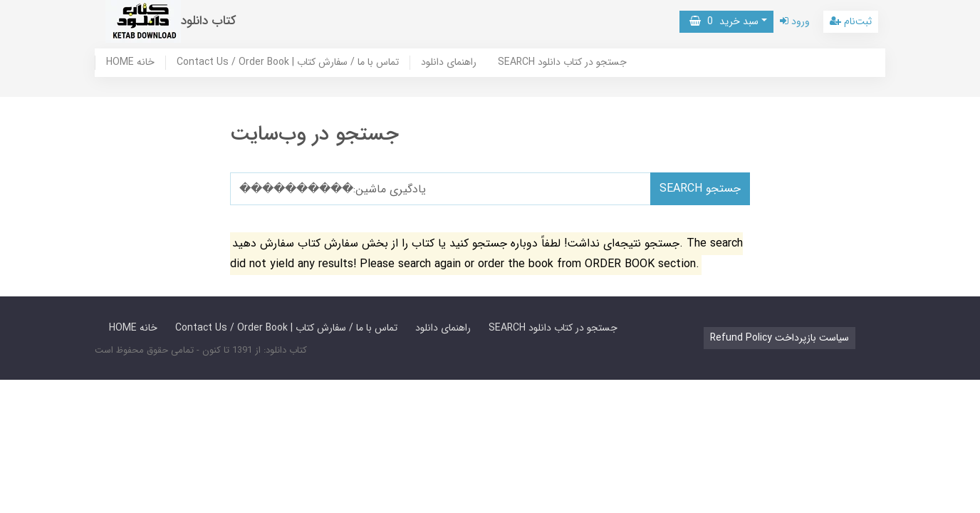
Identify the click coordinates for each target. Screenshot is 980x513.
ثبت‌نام (851, 21)
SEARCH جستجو (700, 188)
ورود (795, 21)
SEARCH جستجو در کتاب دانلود (562, 63)
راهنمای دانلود (449, 63)
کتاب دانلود (209, 21)
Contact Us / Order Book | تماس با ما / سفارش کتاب (288, 63)
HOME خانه (130, 63)
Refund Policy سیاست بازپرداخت (780, 338)
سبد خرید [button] (724, 21)
